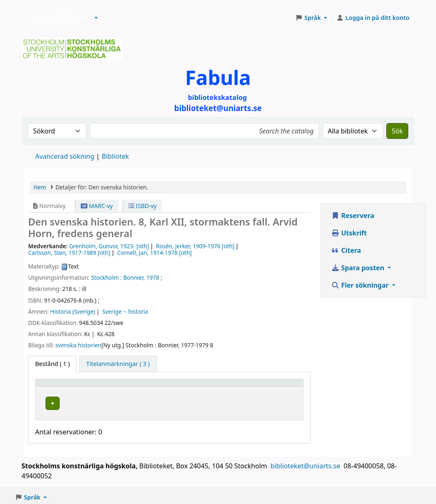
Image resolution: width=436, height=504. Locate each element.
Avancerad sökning (65, 156)
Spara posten (359, 268)
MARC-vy (97, 206)
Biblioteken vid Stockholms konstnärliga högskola (54, 18)
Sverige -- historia (125, 311)
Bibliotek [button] (118, 386)
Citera (346, 250)
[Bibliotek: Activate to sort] (148, 387)
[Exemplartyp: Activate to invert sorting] (69, 387)
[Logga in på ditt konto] (373, 18)
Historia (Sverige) (73, 311)
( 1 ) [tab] (52, 364)
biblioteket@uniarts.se (306, 464)
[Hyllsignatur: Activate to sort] (228, 387)
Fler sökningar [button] (361, 285)
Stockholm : (106, 277)
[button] (96, 18)
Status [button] (273, 386)
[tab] (118, 364)
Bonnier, (134, 277)
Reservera (353, 216)
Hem (40, 187)
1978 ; (154, 277)
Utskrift (349, 233)
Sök (397, 131)
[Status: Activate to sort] (282, 387)
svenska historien (78, 345)
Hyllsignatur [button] (217, 386)
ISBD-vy (142, 206)
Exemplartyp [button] (58, 386)
